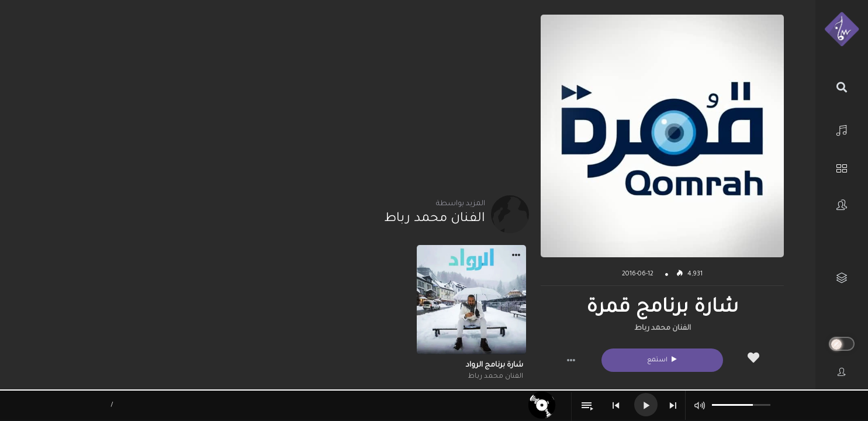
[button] (571, 360)
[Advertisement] (280, 96)
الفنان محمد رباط (663, 329)
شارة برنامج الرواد (494, 365)
